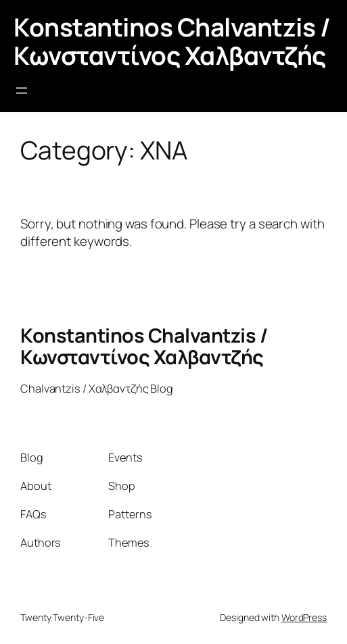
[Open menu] (22, 91)
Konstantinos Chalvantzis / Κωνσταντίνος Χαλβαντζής (172, 41)
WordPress (304, 617)
